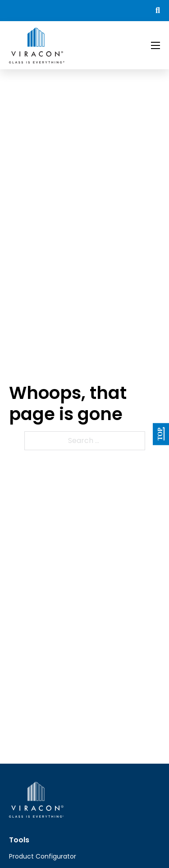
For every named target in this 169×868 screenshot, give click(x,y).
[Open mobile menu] (155, 45)
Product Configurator (43, 856)
